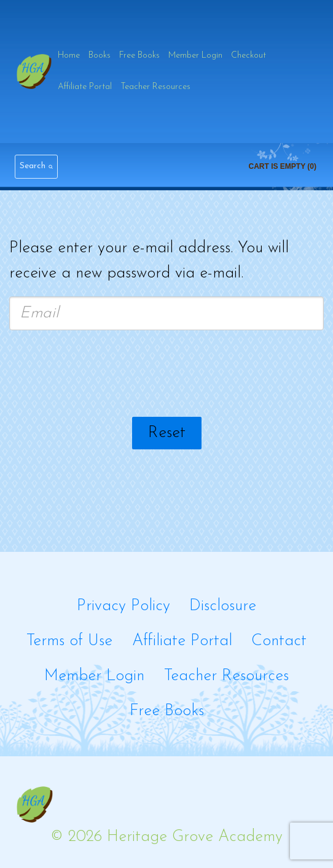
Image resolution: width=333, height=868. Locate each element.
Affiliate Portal (85, 87)
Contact (279, 641)
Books (100, 56)
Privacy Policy (123, 606)
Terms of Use (69, 641)
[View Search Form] (36, 166)
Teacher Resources (155, 87)
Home (69, 56)
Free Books (139, 56)
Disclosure (223, 606)
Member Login (195, 56)
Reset (167, 433)
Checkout (249, 56)
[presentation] (166, 376)
